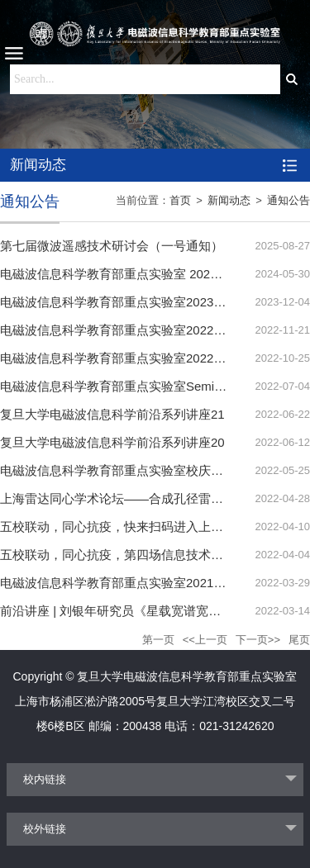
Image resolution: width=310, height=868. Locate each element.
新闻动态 (229, 200)
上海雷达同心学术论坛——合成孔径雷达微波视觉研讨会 (155, 498)
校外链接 (45, 829)
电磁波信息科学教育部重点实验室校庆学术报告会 (136, 470)
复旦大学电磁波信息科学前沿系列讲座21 (112, 414)
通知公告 (289, 200)
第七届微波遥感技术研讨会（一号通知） (112, 246)
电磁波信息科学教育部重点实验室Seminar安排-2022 (144, 386)
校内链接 (45, 779)
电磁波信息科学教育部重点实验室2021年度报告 (131, 583)
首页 (180, 200)
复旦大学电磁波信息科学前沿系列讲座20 (112, 442)
